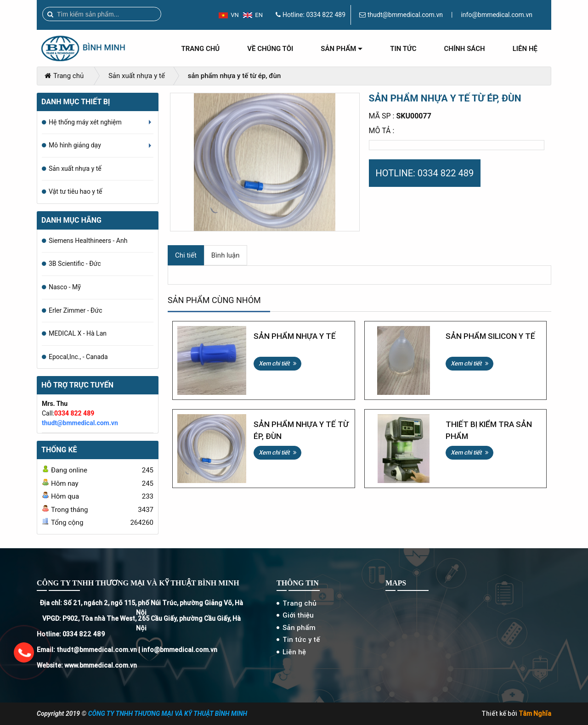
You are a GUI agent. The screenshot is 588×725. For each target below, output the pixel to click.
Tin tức (403, 49)
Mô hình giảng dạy (101, 149)
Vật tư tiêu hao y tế (75, 191)
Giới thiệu (298, 615)
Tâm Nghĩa (535, 714)
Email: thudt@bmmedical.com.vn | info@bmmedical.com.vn (127, 650)
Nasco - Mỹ (65, 287)
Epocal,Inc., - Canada (78, 357)
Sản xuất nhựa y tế (137, 76)
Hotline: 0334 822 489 (71, 634)
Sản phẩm (342, 52)
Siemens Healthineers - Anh (88, 241)
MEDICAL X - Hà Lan (78, 333)
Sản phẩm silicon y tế (490, 336)
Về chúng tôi (270, 49)
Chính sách (465, 49)
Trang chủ (201, 49)
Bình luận (226, 255)
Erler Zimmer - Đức (75, 310)
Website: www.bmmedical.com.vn (87, 665)
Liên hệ (525, 49)
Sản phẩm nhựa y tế (295, 336)
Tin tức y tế (301, 639)
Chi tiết (186, 255)
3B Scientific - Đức (75, 264)
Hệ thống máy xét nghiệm (101, 126)
